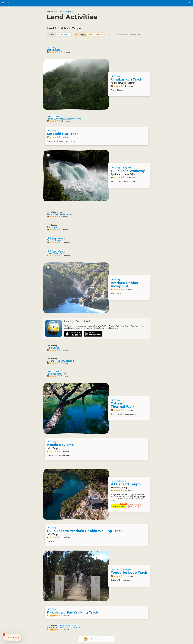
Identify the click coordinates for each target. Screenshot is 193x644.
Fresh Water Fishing (68, 625)
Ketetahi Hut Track (63, 134)
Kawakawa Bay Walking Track (73, 612)
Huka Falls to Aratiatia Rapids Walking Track (85, 531)
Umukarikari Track (127, 79)
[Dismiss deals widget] (4, 635)
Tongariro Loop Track (129, 573)
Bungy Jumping (119, 481)
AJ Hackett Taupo (126, 484)
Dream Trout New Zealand (60, 361)
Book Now (118, 506)
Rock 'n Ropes (54, 240)
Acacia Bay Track (61, 445)
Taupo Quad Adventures (59, 214)
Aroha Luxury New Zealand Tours (64, 119)
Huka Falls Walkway (128, 171)
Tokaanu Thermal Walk (123, 405)
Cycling (52, 48)
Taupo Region (66, 12)
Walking (116, 76)
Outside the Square (56, 238)
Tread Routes (54, 50)
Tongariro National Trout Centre (63, 628)
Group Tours (54, 117)
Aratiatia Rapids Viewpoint (124, 285)
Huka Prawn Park (56, 253)
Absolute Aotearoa (56, 374)
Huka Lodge (53, 348)
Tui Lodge (52, 227)
